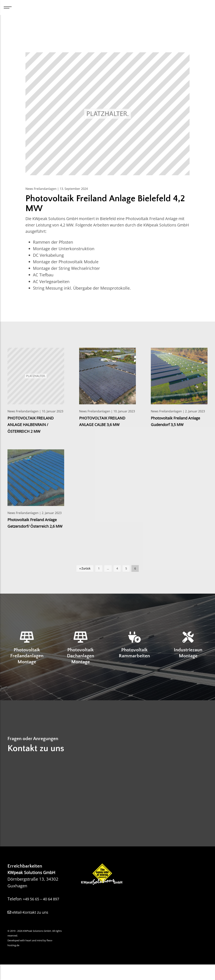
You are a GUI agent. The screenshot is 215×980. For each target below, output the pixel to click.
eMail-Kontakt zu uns (30, 928)
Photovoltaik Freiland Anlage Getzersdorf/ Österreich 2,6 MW (35, 527)
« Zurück (85, 576)
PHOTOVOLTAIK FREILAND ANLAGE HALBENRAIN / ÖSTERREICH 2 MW (33, 425)
